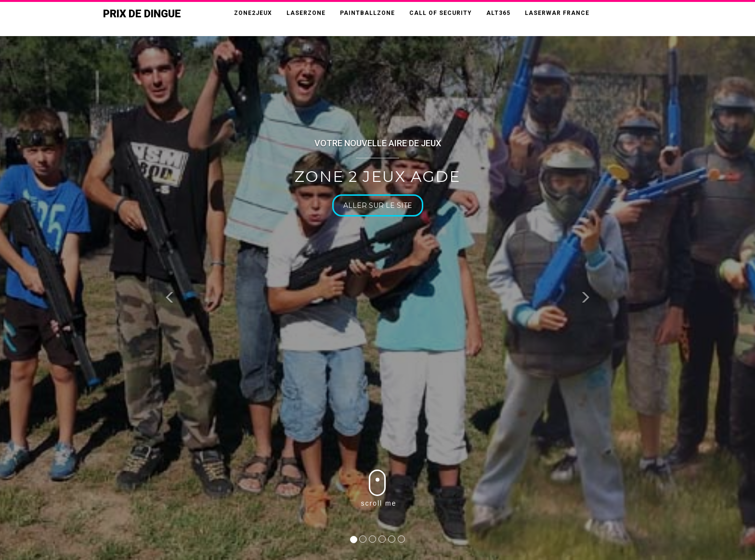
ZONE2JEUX (253, 13)
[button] (170, 299)
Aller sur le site (380, 205)
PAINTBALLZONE (367, 13)
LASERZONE (306, 13)
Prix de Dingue (142, 14)
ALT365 (498, 13)
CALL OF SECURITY (441, 13)
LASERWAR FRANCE (557, 13)
